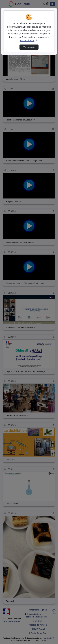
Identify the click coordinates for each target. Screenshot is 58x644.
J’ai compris (29, 47)
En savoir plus (29, 40)
